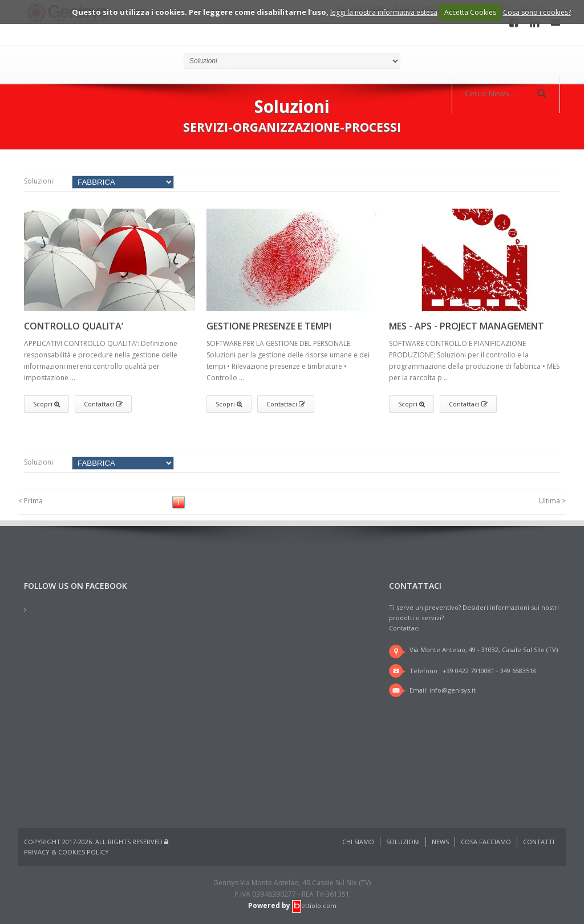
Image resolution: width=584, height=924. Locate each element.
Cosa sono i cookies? (537, 12)
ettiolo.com (314, 905)
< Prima (31, 501)
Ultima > (552, 501)
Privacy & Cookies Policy (66, 852)
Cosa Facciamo (486, 842)
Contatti (539, 842)
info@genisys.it (453, 690)
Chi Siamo (358, 842)
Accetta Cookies (470, 12)
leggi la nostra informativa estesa (384, 12)
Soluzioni (403, 842)
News (440, 842)
